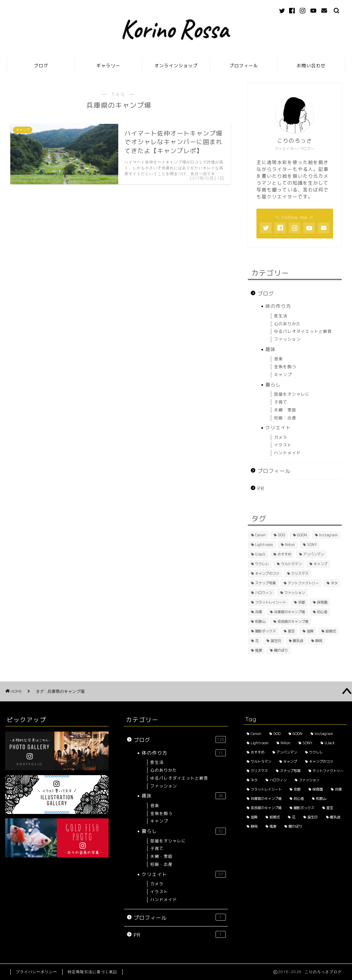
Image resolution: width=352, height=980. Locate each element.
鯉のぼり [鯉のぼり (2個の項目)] (281, 650)
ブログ (41, 66)
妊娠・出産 (285, 418)
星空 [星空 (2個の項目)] (291, 631)
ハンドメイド (287, 453)
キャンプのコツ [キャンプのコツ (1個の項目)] (267, 573)
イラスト (283, 445)
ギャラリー (108, 66)
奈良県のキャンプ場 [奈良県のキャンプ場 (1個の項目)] (293, 621)
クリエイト (278, 427)
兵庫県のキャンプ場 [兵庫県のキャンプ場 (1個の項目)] (289, 612)
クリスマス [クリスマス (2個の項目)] (300, 573)
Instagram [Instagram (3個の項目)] (328, 535)
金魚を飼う (285, 367)
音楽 (278, 359)
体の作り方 (278, 306)
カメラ (281, 437)
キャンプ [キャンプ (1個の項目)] (320, 564)
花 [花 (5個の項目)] (257, 641)
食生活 (281, 316)
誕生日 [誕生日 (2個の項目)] (276, 641)
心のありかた (287, 324)
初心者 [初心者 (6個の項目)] (322, 612)
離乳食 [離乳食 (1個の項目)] (298, 641)
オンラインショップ (176, 66)
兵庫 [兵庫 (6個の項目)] (258, 612)
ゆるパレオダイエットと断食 (303, 331)
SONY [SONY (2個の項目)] (312, 545)
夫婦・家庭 (285, 410)
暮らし (273, 384)
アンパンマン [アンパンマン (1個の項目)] (313, 554)
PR (261, 488)
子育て (281, 402)
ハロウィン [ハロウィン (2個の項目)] (264, 593)
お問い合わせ (311, 66)
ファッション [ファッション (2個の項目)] (295, 593)
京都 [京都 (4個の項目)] (301, 602)
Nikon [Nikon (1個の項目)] (290, 545)
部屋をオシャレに (292, 394)
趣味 (271, 349)
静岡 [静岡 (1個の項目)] (319, 641)
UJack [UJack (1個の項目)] (260, 554)
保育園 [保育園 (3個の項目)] (322, 602)
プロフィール (244, 66)
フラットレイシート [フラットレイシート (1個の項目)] (271, 602)
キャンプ (283, 375)
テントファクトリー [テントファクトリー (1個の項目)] (303, 583)
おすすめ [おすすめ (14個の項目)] (284, 554)
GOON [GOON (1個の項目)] (302, 535)
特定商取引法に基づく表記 (92, 972)
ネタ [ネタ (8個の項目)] (334, 583)
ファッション (287, 339)
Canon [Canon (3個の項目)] (260, 535)
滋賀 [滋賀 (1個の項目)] (310, 631)
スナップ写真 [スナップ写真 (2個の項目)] (265, 583)
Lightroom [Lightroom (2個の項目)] (264, 545)
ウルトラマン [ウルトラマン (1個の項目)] (291, 564)
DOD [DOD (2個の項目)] (281, 535)
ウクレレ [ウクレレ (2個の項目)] (262, 564)
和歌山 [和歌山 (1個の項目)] (260, 621)
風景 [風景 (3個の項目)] (258, 650)
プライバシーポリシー (36, 972)
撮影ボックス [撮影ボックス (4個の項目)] (265, 631)
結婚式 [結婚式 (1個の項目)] (331, 631)
